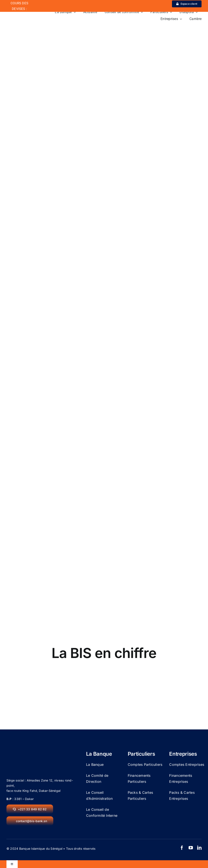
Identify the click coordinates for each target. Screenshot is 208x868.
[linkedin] (199, 848)
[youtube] (191, 848)
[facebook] (182, 848)
